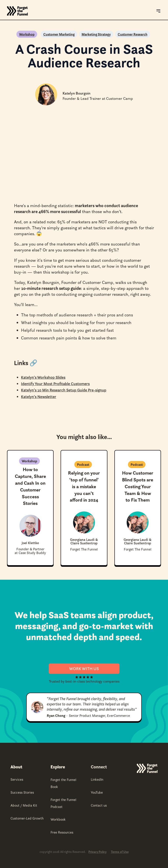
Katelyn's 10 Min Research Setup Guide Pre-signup (64, 390)
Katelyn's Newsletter (39, 397)
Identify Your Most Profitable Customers (55, 384)
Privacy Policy (97, 852)
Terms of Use (120, 852)
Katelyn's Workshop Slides (43, 377)
